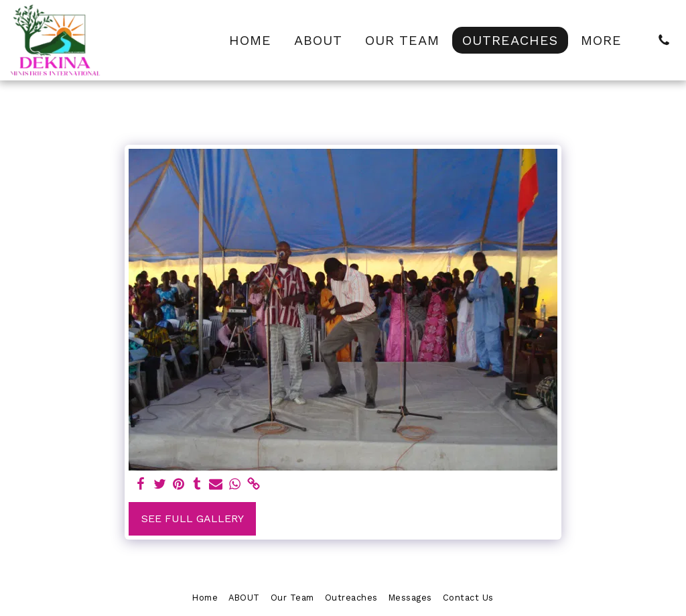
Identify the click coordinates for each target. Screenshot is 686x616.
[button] (664, 40)
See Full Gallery (193, 518)
